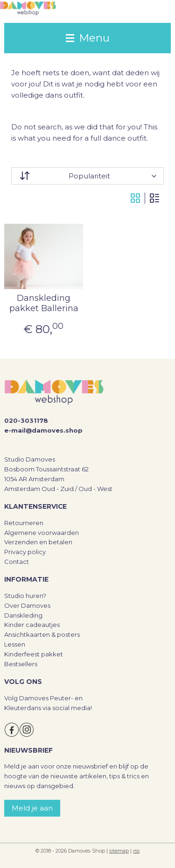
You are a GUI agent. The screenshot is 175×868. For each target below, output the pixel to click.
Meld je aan (32, 808)
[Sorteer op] (87, 176)
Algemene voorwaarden (42, 533)
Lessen (15, 644)
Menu (88, 38)
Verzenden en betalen (38, 542)
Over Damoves (27, 605)
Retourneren (24, 523)
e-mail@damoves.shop (43, 430)
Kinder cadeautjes (32, 625)
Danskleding (23, 615)
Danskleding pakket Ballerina (44, 303)
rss (136, 851)
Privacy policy (25, 552)
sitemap (119, 851)
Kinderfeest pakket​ (34, 654)
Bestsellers (21, 664)
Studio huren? (25, 596)
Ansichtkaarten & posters (42, 634)
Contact (17, 562)
